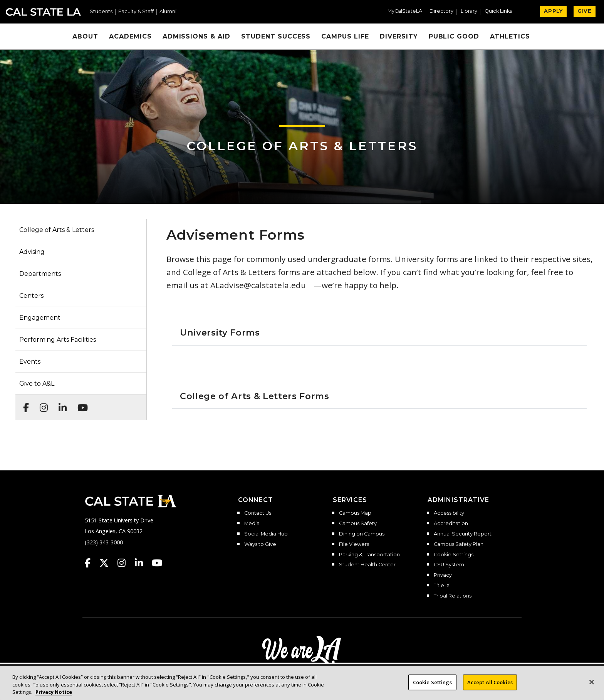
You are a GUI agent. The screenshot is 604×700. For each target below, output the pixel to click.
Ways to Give (260, 544)
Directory (441, 11)
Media (252, 524)
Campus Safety (358, 524)
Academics (130, 36)
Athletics (510, 36)
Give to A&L (37, 384)
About (85, 36)
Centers (31, 296)
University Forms (220, 332)
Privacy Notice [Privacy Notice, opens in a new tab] (54, 696)
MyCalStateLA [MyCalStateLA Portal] (405, 11)
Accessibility (449, 513)
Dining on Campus (362, 534)
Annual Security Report (463, 534)
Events (30, 362)
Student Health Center (367, 565)
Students (101, 12)
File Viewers (354, 544)
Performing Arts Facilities (58, 340)
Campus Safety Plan (459, 544)
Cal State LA (43, 12)
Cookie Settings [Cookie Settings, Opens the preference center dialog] (432, 686)
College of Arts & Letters (302, 146)
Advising (32, 252)
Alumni (168, 12)
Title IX (442, 586)
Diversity (399, 36)
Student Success (276, 36)
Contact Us (258, 513)
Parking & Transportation (369, 555)
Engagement (40, 318)
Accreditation (451, 524)
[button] (501, 12)
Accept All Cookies (490, 686)
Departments (40, 274)
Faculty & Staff (136, 12)
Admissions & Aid (196, 36)
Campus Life (345, 36)
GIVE (585, 11)
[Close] (592, 685)
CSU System (449, 565)
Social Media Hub (266, 534)
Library (469, 11)
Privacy (443, 575)
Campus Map (355, 513)
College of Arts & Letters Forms (255, 396)
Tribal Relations (453, 596)
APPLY (553, 11)
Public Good (454, 36)
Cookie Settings (454, 555)
